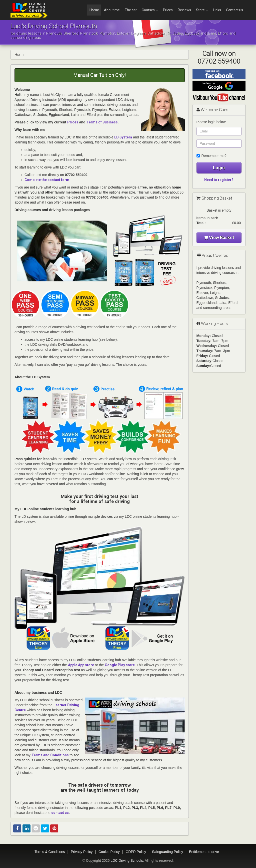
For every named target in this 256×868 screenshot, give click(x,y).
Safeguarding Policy (168, 852)
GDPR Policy (136, 852)
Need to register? (219, 180)
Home (94, 10)
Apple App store (81, 665)
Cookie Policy (109, 852)
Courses (150, 10)
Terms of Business (102, 122)
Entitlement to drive (204, 852)
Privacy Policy (82, 852)
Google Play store (120, 665)
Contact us (234, 10)
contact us (60, 813)
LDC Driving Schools (127, 860)
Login (219, 168)
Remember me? (211, 156)
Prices (168, 10)
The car (131, 10)
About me (112, 10)
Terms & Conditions (50, 852)
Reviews (184, 10)
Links (217, 10)
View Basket (219, 237)
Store (202, 10)
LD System (123, 137)
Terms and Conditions (50, 755)
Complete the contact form (47, 180)
